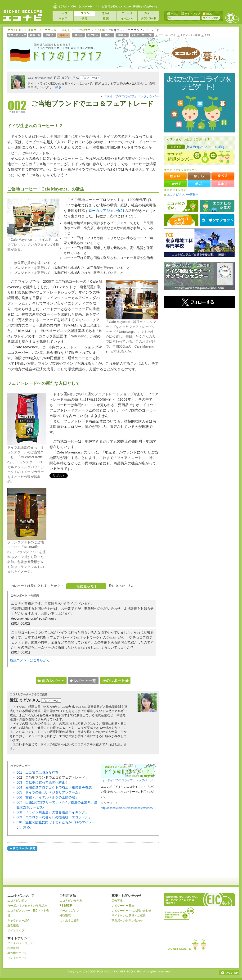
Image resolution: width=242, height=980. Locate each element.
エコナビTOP (16, 30)
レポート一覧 (83, 681)
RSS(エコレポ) (206, 36)
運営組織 (13, 926)
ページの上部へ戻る (229, 973)
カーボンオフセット (217, 220)
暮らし (66, 30)
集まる (123, 36)
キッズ (63, 18)
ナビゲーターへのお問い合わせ (131, 911)
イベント (127, 18)
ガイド (148, 13)
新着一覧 (35, 36)
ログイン (176, 147)
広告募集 (117, 901)
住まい (50, 36)
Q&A (106, 13)
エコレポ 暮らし (197, 56)
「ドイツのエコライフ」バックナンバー (131, 96)
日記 (106, 18)
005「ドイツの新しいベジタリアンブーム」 (49, 792)
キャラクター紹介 (19, 921)
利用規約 (13, 948)
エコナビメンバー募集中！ (184, 195)
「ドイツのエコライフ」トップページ (129, 780)
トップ (63, 13)
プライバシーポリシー (22, 943)
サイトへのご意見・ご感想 (129, 916)
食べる (79, 36)
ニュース (127, 13)
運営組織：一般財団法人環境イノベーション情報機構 (179, 913)
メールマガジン (69, 911)
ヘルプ (173, 13)
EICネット (232, 18)
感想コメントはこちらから (30, 660)
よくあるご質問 (69, 921)
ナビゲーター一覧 (142, 36)
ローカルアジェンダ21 (107, 211)
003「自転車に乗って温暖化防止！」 (44, 782)
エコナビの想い (181, 206)
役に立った (86, 586)
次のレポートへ (115, 681)
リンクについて (17, 958)
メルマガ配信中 (181, 220)
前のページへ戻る (23, 849)
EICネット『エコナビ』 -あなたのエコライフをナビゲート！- (22, 16)
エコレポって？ (165, 36)
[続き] (59, 87)
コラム (84, 13)
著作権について (17, 953)
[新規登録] (192, 147)
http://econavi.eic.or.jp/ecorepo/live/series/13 (129, 808)
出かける (93, 36)
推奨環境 (65, 916)
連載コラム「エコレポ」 (43, 30)
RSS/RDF (66, 906)
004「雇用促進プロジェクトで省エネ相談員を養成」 (56, 787)
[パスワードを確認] (212, 147)
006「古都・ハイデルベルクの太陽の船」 (47, 797)
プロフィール (89, 78)
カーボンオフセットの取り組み (27, 906)
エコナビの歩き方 (217, 206)
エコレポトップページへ (17, 36)
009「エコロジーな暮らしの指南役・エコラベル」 (54, 817)
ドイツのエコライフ (86, 30)
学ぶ (108, 36)
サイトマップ (190, 13)
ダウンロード (148, 18)
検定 (84, 18)
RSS (207, 13)
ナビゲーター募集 (188, 36)
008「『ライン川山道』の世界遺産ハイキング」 (52, 812)
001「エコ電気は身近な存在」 (39, 772)
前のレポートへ (51, 681)
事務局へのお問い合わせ (127, 921)
